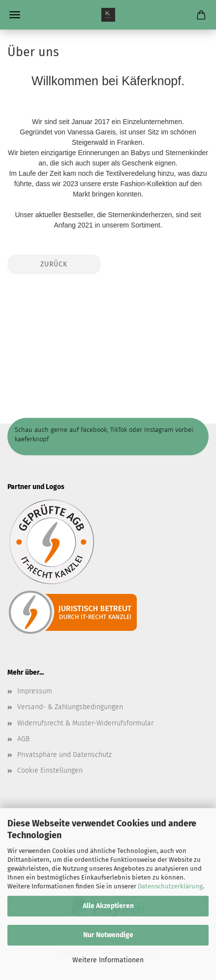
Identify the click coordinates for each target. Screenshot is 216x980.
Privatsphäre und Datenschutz (64, 755)
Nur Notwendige (108, 935)
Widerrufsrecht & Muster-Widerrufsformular (85, 723)
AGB (23, 739)
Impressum (35, 691)
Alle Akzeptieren (108, 906)
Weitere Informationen (108, 960)
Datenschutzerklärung (170, 886)
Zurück (54, 264)
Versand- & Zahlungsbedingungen (70, 707)
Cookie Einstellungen (50, 770)
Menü (15, 15)
